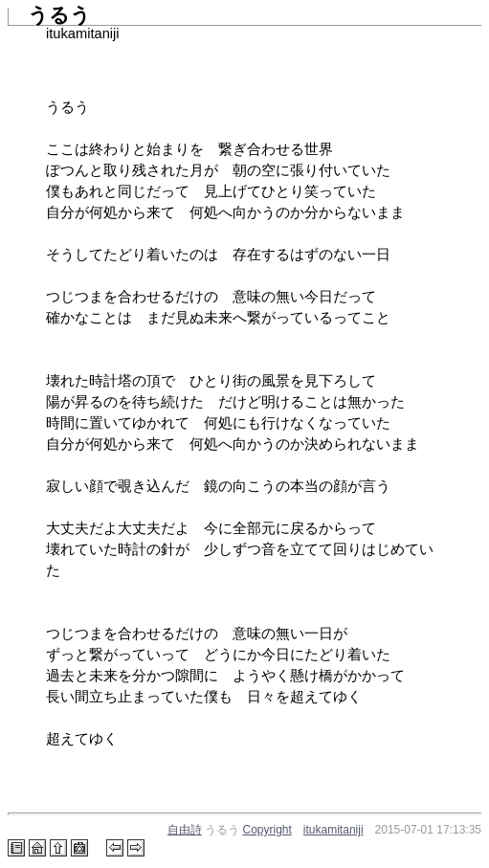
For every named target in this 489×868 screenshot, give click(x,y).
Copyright (267, 830)
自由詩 (185, 830)
